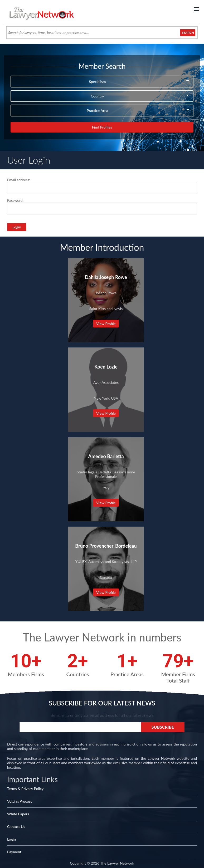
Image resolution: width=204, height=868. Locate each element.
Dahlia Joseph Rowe (106, 277)
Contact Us (16, 827)
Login (11, 839)
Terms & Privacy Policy (25, 789)
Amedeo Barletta (106, 456)
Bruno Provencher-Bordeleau (106, 546)
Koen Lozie (106, 367)
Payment (14, 852)
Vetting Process (20, 801)
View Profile (106, 324)
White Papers (18, 814)
